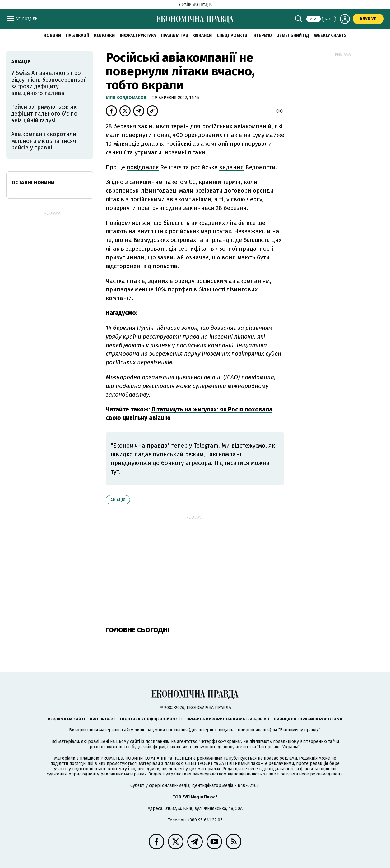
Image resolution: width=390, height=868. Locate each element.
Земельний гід (293, 36)
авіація (118, 500)
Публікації (77, 36)
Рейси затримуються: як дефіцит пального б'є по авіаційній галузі (44, 114)
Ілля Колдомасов (127, 98)
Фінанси (202, 36)
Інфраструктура (138, 36)
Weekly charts (330, 36)
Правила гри (174, 36)
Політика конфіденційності (151, 719)
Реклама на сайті (66, 719)
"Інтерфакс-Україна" (220, 741)
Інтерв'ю (262, 36)
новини (52, 36)
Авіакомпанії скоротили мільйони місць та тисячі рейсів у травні (44, 141)
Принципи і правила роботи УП (308, 719)
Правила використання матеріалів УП (228, 719)
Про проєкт (102, 719)
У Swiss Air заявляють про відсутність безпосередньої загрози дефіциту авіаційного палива (48, 83)
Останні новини (33, 182)
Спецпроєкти (232, 36)
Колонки (104, 36)
